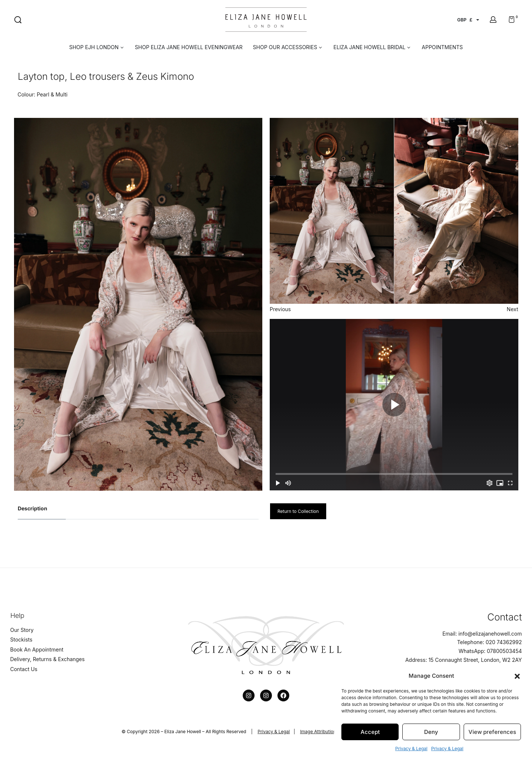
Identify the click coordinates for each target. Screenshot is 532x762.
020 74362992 (504, 642)
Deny (431, 732)
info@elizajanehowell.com (490, 634)
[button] (517, 676)
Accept (370, 732)
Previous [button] (280, 309)
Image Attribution (318, 732)
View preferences (492, 732)
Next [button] (513, 309)
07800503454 (504, 651)
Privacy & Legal (411, 749)
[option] (138, 304)
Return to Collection (298, 511)
